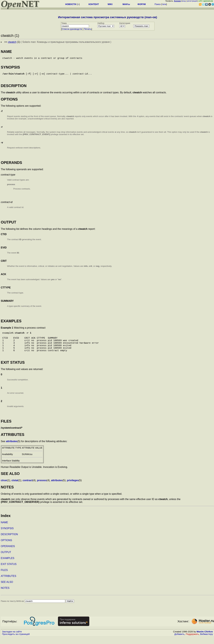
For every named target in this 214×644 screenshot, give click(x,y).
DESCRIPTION (9, 541)
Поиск (158, 4)
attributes (12, 448)
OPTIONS (6, 547)
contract (28, 487)
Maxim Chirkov (205, 639)
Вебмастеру (207, 641)
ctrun (4, 487)
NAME (4, 529)
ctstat (15, 487)
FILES (4, 577)
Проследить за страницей (16, 641)
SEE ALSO (7, 589)
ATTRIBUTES (8, 583)
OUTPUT (6, 559)
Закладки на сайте (12, 639)
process (42, 487)
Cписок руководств (72, 29)
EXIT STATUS (9, 571)
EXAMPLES (8, 565)
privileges (73, 487)
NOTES (5, 595)
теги (164, 4)
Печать (88, 29)
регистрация (192, 1)
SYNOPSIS (7, 535)
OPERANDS (8, 553)
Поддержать (192, 641)
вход (184, 1)
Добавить (179, 641)
